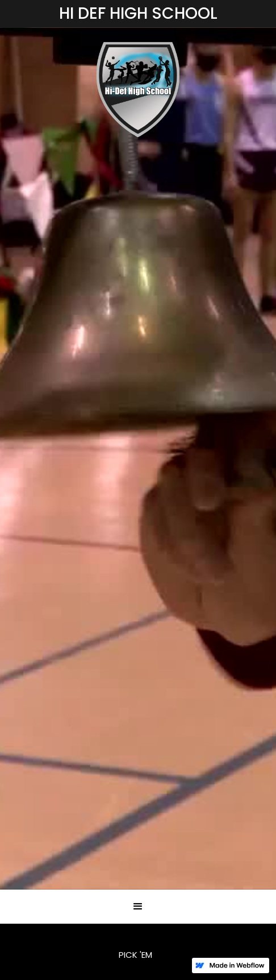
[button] (138, 907)
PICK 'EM (135, 955)
